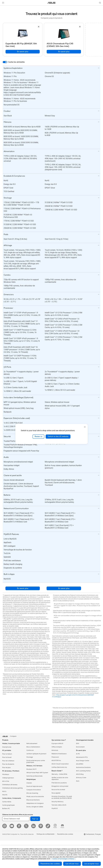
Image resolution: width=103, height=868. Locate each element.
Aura (78, 781)
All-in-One (6, 781)
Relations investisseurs (59, 754)
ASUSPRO (80, 764)
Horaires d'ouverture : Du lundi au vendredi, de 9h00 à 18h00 (62, 797)
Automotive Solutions (83, 767)
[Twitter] (26, 826)
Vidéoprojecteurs (8, 778)
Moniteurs (6, 774)
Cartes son (30, 750)
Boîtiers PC (6, 809)
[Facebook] (19, 826)
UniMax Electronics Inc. (59, 767)
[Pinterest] (41, 826)
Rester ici (38, 436)
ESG (78, 744)
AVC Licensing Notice (83, 771)
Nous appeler (56, 793)
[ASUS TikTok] (48, 826)
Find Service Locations (59, 783)
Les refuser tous (72, 864)
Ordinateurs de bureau (10, 785)
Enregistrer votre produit (60, 786)
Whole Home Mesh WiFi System (37, 773)
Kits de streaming (32, 793)
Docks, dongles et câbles (35, 807)
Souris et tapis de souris (34, 786)
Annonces (55, 750)
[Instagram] (5, 826)
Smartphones (7, 747)
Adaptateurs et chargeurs (35, 803)
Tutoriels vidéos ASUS (59, 805)
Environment (80, 747)
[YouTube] (12, 826)
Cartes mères (7, 802)
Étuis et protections (33, 800)
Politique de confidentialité (46, 834)
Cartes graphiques (8, 805)
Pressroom (55, 757)
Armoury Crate (81, 778)
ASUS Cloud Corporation (60, 764)
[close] (85, 427)
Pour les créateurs (8, 761)
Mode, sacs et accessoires (35, 797)
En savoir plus (23, 52)
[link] (51, 3)
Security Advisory (57, 802)
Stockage (30, 757)
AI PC (78, 754)
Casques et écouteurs (34, 790)
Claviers (29, 783)
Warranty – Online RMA (59, 774)
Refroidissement (32, 744)
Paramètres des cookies (50, 864)
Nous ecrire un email (58, 790)
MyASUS (55, 808)
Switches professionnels (34, 776)
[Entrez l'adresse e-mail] (16, 819)
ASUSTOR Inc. (56, 761)
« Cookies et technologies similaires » (63, 859)
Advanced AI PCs (82, 757)
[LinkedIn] (33, 826)
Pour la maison (7, 754)
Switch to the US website (58, 436)
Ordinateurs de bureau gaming (12, 788)
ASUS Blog (80, 774)
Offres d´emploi (57, 747)
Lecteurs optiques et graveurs (36, 754)
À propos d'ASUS (57, 744)
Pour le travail (7, 757)
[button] (3, 3)
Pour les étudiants (8, 764)
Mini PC (5, 795)
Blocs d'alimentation (33, 747)
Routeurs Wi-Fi (31, 769)
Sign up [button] (35, 819)
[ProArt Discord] (62, 826)
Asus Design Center (83, 761)
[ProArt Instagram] (55, 826)
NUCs (4, 791)
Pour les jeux (6, 768)
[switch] (5, 62)
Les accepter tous (91, 864)
